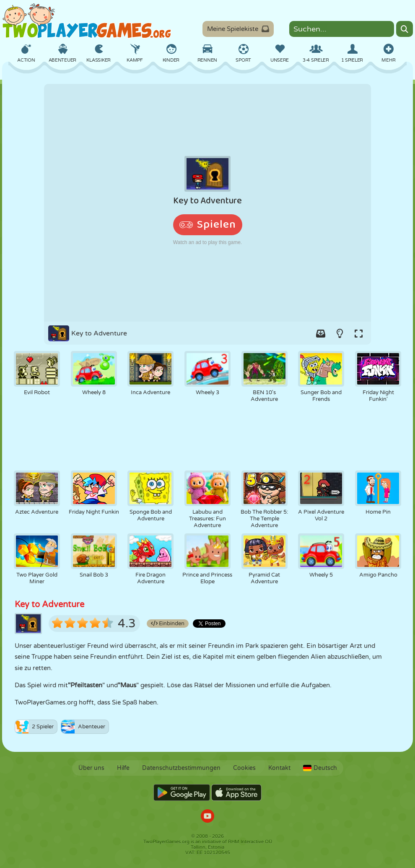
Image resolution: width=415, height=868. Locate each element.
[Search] (405, 29)
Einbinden (168, 624)
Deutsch (320, 768)
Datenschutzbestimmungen (181, 768)
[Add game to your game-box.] (321, 333)
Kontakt (279, 768)
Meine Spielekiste (238, 29)
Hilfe (123, 768)
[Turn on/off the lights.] (340, 333)
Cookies (244, 768)
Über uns (91, 768)
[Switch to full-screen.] (358, 333)
